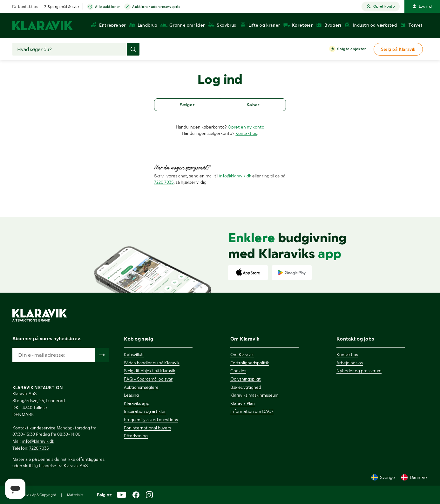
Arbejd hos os (350, 363)
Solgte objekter (351, 49)
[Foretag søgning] (133, 49)
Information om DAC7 (252, 411)
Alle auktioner (108, 7)
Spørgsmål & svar (64, 7)
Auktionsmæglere (141, 387)
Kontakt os (28, 7)
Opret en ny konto (246, 127)
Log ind (422, 6)
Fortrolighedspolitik (250, 363)
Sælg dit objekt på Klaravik (150, 371)
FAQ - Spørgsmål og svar (148, 379)
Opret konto (381, 7)
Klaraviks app (137, 403)
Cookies (238, 371)
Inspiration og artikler (145, 411)
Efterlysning (136, 436)
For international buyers (147, 428)
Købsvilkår (134, 355)
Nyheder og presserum (359, 371)
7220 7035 (164, 182)
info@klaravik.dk (235, 176)
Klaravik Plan (243, 403)
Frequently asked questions (151, 420)
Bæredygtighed (246, 387)
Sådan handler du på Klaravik (152, 363)
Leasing (131, 395)
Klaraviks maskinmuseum (254, 395)
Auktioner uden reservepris (156, 7)
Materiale (75, 495)
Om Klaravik (242, 355)
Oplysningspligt (246, 379)
